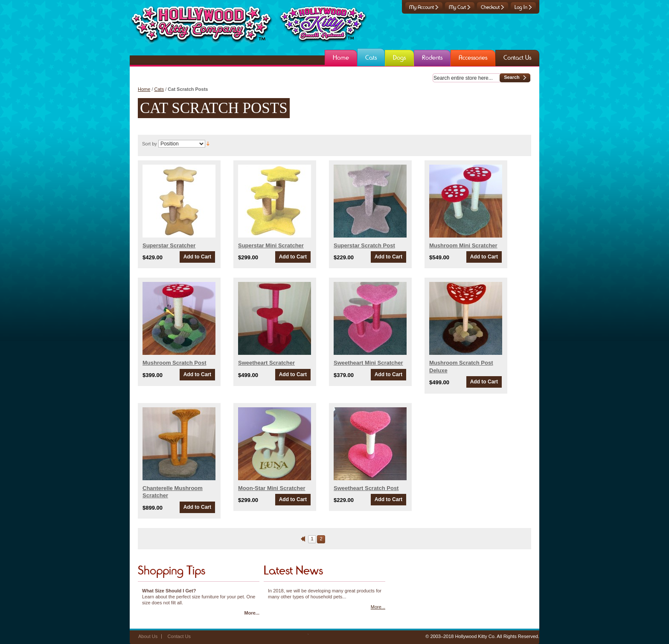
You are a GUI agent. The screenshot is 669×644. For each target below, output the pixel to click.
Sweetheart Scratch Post (366, 488)
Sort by (150, 144)
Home (144, 89)
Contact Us (179, 636)
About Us (148, 636)
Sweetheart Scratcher (266, 363)
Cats (159, 89)
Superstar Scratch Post (364, 245)
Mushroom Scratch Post (175, 363)
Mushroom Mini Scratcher (463, 245)
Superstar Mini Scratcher (271, 245)
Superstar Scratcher (169, 245)
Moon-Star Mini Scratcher (272, 488)
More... (252, 613)
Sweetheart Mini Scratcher (368, 363)
